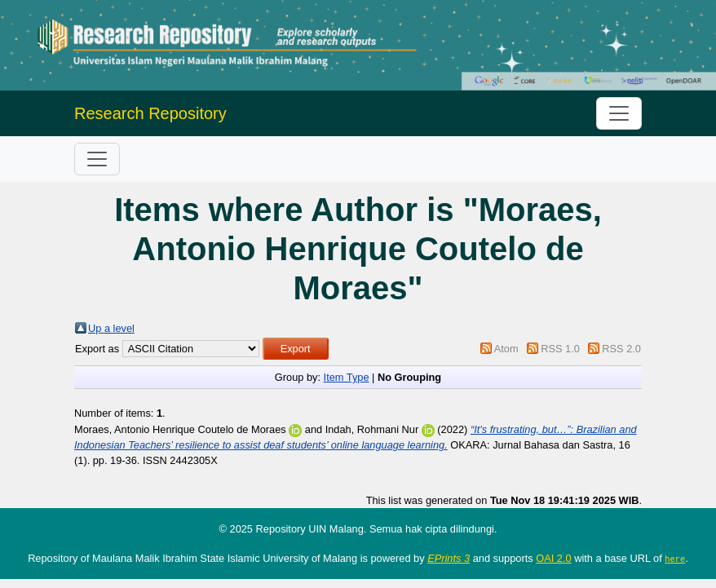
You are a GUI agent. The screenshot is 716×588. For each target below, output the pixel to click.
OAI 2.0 (553, 558)
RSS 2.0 (621, 349)
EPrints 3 (449, 558)
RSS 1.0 (560, 349)
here (675, 559)
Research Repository (150, 113)
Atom (506, 349)
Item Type (347, 377)
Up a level (111, 328)
